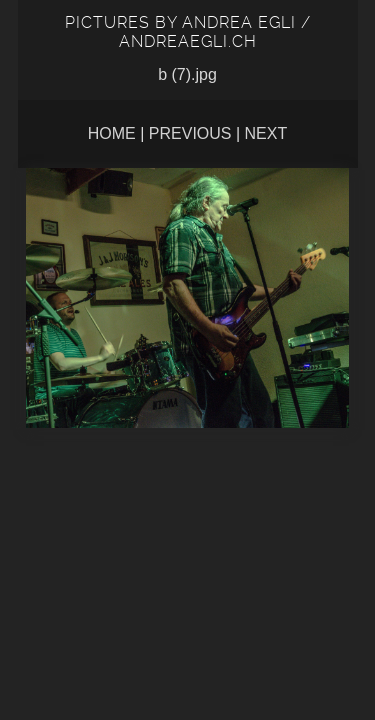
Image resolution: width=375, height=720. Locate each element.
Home (112, 133)
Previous (190, 133)
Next (266, 133)
